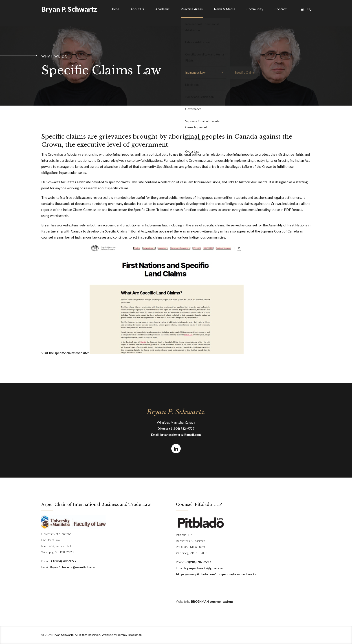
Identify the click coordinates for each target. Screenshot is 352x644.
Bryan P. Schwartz (69, 9)
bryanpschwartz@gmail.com (180, 435)
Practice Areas (192, 9)
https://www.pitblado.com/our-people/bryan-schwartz (216, 574)
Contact (281, 9)
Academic (162, 9)
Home (115, 9)
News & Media (225, 9)
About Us (137, 9)
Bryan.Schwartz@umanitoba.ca (72, 567)
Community (255, 9)
